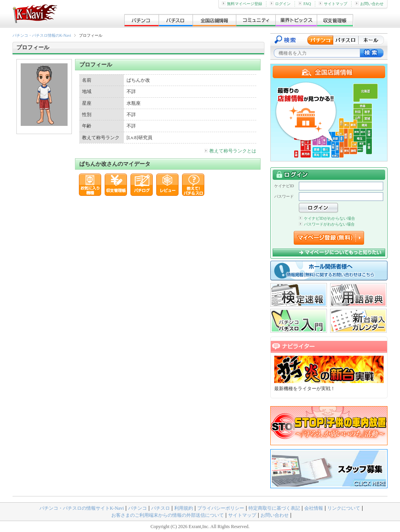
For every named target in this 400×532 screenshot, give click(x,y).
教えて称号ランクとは (230, 151)
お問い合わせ (369, 4)
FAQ (305, 4)
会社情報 (314, 508)
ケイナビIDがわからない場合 (327, 218)
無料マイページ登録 (242, 4)
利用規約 (184, 508)
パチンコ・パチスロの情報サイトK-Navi (82, 508)
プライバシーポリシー (221, 508)
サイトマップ (333, 4)
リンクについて (344, 508)
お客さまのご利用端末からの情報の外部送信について (168, 515)
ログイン (280, 4)
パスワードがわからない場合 (327, 224)
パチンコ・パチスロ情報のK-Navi (42, 35)
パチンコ (137, 508)
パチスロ (161, 508)
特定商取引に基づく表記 (274, 508)
